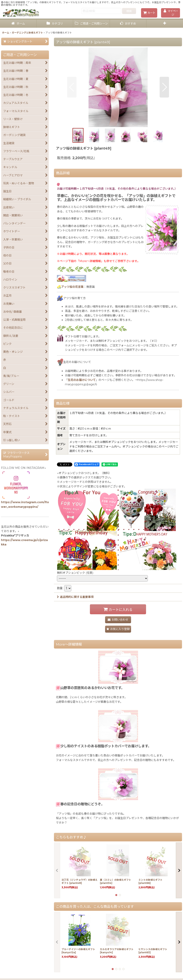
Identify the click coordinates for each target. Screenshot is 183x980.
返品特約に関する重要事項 (75, 597)
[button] (165, 24)
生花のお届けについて (82, 380)
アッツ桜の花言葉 (72, 287)
